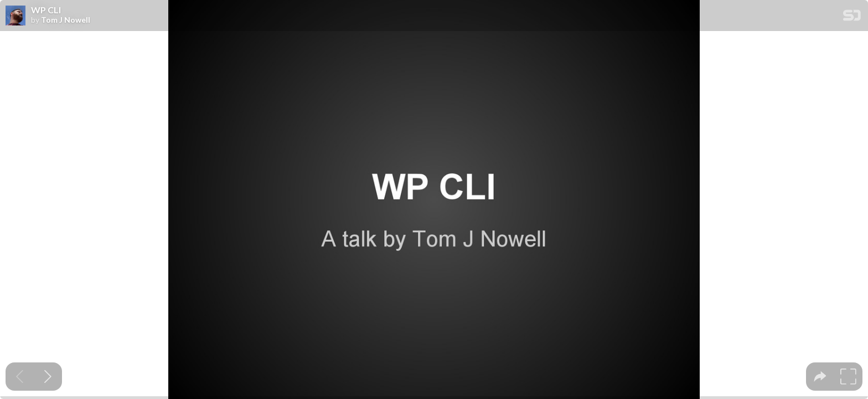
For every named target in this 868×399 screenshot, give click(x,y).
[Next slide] (48, 377)
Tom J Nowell (66, 20)
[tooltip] (820, 377)
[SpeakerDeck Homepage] (852, 17)
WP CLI (46, 10)
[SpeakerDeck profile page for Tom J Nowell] (15, 16)
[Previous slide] (20, 377)
